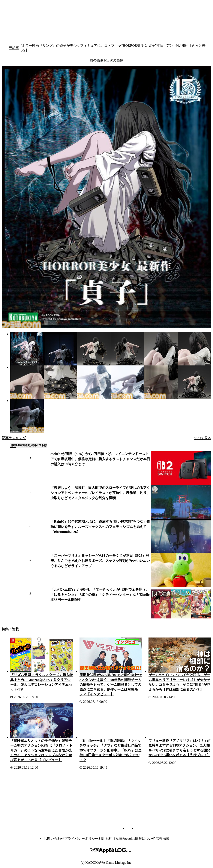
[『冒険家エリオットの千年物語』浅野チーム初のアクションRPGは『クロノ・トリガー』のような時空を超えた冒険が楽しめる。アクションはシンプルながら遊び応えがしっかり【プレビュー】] (42, 721)
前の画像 (97, 60)
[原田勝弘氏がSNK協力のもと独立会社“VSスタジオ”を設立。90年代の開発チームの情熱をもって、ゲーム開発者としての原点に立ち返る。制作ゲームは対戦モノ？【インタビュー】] (111, 655)
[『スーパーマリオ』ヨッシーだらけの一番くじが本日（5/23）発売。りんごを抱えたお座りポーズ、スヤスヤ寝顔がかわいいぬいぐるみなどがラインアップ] (181, 570)
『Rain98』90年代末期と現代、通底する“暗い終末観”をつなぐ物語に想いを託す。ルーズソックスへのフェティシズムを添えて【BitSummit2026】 (100, 527)
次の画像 (116, 60)
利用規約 (105, 839)
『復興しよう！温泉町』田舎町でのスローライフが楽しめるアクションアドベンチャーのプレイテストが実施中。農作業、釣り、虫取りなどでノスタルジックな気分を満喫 (100, 493)
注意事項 (119, 839)
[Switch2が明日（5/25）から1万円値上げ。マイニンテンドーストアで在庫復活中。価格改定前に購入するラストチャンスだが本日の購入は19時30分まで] (181, 468)
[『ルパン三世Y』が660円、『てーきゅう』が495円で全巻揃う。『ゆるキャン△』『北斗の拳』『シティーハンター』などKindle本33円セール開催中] (181, 604)
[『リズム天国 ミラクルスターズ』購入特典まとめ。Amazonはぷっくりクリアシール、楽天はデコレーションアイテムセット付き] (42, 655)
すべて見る (203, 438)
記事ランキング (14, 438)
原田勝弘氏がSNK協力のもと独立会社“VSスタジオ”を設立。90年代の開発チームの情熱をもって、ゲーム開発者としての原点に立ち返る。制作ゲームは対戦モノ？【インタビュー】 (111, 685)
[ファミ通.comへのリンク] (16, 10)
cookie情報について (141, 839)
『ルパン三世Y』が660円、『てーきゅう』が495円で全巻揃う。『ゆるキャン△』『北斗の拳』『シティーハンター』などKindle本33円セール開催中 (100, 595)
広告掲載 (162, 839)
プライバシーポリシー (81, 839)
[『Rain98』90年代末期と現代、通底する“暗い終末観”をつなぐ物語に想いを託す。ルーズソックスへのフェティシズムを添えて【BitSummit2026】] (181, 536)
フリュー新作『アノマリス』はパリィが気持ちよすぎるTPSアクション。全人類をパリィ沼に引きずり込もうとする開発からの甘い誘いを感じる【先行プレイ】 (179, 748)
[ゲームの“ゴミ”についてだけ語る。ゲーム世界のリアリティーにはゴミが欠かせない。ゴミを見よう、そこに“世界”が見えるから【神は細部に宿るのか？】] (180, 655)
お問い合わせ (54, 839)
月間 (33, 445)
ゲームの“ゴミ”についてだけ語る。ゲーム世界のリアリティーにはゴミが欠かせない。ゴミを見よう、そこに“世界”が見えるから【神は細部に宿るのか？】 (179, 682)
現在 (13, 445)
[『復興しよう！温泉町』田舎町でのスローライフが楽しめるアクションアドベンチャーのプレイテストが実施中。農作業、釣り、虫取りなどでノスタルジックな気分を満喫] (181, 502)
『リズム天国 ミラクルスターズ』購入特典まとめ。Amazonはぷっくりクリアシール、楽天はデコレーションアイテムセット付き (42, 682)
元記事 (12, 48)
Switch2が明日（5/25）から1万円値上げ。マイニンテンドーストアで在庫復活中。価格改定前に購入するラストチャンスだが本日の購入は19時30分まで (100, 459)
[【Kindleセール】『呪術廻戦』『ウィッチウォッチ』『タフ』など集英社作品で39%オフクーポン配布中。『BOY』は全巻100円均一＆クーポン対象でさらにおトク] (111, 721)
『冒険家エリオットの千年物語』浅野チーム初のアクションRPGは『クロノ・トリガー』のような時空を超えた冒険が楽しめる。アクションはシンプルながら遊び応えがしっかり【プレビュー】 (41, 750)
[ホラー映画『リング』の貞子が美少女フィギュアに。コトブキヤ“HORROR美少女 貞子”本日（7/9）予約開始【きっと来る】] (27, 349)
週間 (27, 445)
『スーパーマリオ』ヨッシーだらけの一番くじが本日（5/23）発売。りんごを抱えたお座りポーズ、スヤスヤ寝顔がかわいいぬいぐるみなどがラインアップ (100, 561)
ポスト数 (41, 445)
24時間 (20, 445)
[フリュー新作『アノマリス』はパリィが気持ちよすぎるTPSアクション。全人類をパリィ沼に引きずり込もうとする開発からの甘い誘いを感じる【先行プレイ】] (180, 721)
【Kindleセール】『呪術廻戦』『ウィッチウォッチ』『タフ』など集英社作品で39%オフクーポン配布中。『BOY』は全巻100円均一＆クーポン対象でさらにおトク (111, 750)
